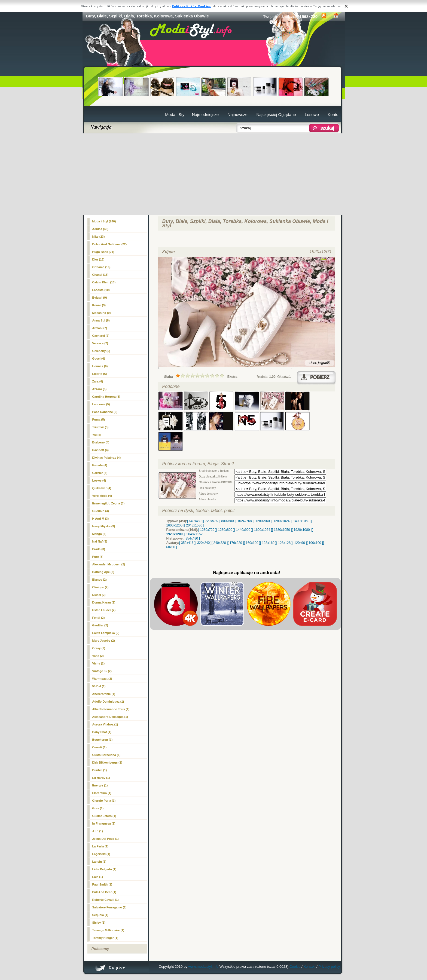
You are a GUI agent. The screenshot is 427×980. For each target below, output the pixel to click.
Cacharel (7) (101, 336)
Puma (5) (99, 419)
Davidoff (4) (101, 450)
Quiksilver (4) (102, 488)
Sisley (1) (99, 923)
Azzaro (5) (100, 389)
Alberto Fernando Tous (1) (111, 709)
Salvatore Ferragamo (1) (109, 907)
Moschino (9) (102, 313)
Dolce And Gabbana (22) (110, 244)
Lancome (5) (101, 404)
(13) (100, 275)
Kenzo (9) (99, 305)
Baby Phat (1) (102, 732)
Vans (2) (98, 656)
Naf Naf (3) (100, 541)
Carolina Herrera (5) (106, 397)
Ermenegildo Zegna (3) (109, 503)
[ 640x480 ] (195, 521)
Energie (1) (100, 785)
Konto (333, 114)
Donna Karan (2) (104, 602)
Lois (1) (98, 877)
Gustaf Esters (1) (104, 816)
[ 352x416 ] (187, 543)
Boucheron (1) (103, 740)
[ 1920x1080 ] (302, 530)
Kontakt (309, 967)
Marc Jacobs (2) (104, 641)
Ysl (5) (97, 435)
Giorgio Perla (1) (104, 801)
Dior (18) (98, 259)
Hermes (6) (100, 366)
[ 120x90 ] (300, 543)
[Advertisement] (214, 174)
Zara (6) (98, 381)
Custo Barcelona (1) (106, 755)
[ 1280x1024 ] (281, 521)
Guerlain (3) (101, 511)
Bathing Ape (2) (103, 572)
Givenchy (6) (101, 351)
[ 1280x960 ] (263, 521)
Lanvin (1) (99, 862)
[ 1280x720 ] (207, 530)
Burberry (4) (101, 442)
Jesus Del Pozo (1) (106, 839)
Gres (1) (98, 808)
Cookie (295, 967)
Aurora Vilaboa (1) (105, 724)
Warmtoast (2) (102, 679)
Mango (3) (99, 534)
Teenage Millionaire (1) (108, 930)
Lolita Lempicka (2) (106, 633)
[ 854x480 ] (192, 538)
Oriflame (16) (101, 267)
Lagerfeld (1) (101, 854)
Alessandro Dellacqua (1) (110, 717)
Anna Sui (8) (101, 320)
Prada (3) (99, 549)
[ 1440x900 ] (243, 530)
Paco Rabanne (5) (105, 412)
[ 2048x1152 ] (195, 534)
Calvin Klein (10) (104, 282)
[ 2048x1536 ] (194, 525)
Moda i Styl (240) (104, 221)
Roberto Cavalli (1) (106, 900)
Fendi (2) (99, 618)
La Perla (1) (100, 846)
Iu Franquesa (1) (104, 823)
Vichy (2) (99, 663)
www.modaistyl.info (204, 967)
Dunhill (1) (100, 770)
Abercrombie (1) (104, 694)
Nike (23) (99, 237)
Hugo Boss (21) (103, 252)
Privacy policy (329, 967)
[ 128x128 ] (284, 543)
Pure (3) (98, 557)
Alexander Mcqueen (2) (109, 564)
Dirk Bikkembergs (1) (107, 762)
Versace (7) (100, 343)
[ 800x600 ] (228, 521)
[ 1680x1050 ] (282, 530)
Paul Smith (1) (102, 884)
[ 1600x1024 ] (262, 530)
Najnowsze (238, 114)
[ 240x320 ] (220, 543)
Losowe (312, 114)
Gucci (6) (99, 359)
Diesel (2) (99, 595)
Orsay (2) (99, 648)
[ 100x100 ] (315, 543)
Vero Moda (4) (102, 496)
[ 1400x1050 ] (301, 521)
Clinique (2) (100, 587)
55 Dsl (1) (99, 686)
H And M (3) (101, 519)
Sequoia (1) (100, 915)
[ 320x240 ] (203, 543)
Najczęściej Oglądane (276, 114)
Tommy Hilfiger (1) (105, 938)
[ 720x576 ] (211, 521)
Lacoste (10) (101, 290)
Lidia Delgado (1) (104, 869)
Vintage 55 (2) (102, 671)
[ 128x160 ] (268, 543)
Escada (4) (100, 465)
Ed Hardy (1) (101, 778)
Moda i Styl (175, 114)
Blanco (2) (100, 580)
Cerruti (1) (100, 747)
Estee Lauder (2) (104, 610)
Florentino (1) (102, 793)
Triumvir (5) (100, 427)
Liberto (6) (100, 374)
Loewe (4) (99, 480)
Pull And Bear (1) (104, 892)
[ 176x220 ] (236, 543)
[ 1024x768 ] (245, 521)
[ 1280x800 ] (225, 530)
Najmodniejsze (205, 114)
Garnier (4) (100, 473)
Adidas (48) (100, 229)
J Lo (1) (98, 831)
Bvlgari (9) (100, 298)
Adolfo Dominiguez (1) (108, 702)
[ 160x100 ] (252, 543)
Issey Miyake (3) (104, 526)
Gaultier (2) (100, 625)
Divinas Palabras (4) (107, 458)
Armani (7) (100, 328)
